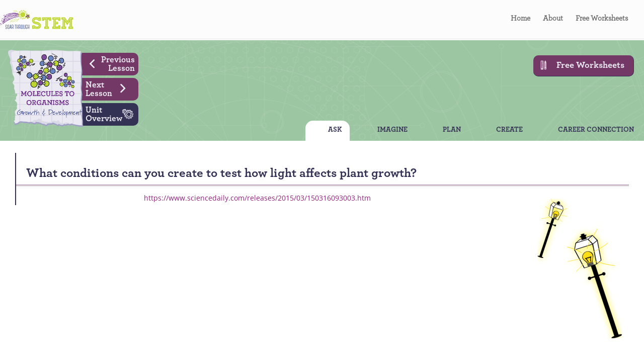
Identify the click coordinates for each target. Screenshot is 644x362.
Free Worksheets (602, 20)
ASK (335, 131)
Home (520, 20)
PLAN (452, 131)
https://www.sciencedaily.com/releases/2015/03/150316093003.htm (257, 198)
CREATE (509, 131)
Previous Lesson (108, 63)
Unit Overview (112, 113)
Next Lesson (109, 88)
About (553, 20)
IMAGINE (392, 131)
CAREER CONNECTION (596, 131)
